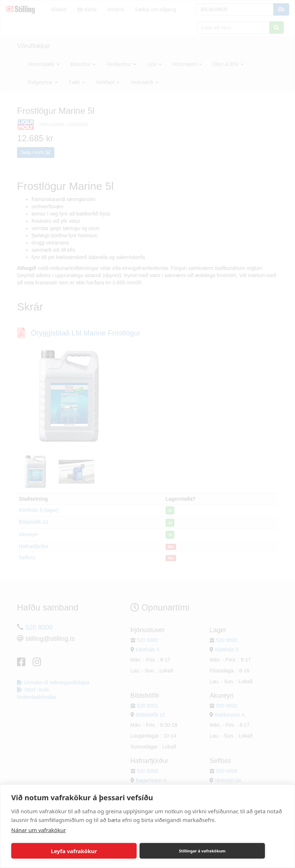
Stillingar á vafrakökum (202, 851)
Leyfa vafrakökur (74, 851)
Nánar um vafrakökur (39, 830)
